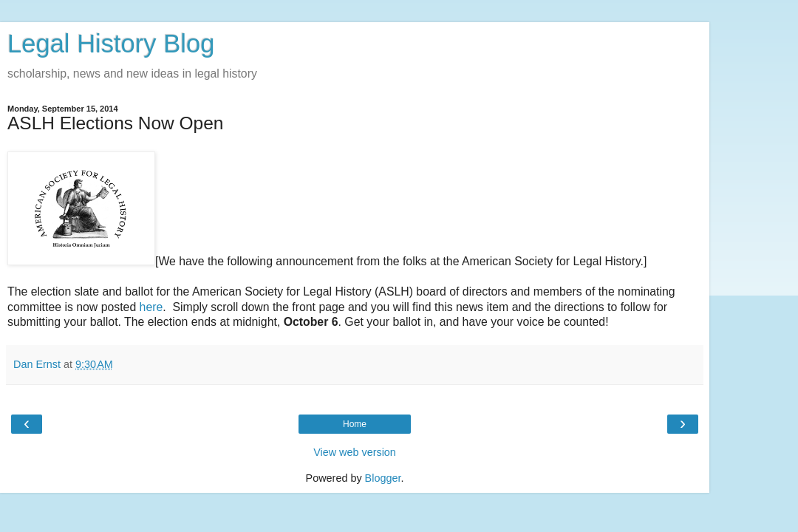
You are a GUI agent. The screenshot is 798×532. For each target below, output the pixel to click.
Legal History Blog (111, 44)
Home (355, 424)
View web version (355, 452)
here (151, 307)
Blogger (383, 478)
